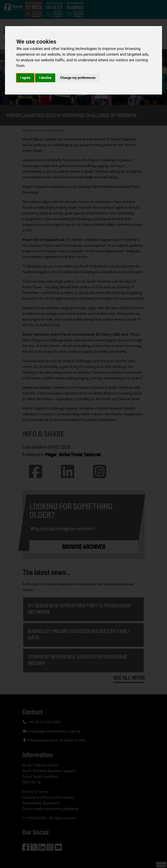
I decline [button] (45, 78)
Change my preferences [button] (78, 78)
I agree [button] (25, 78)
